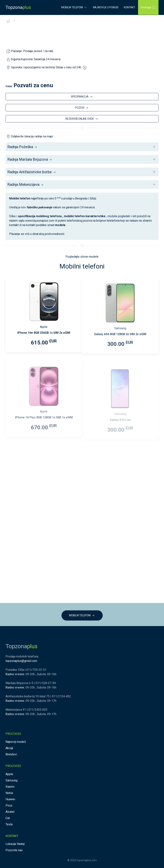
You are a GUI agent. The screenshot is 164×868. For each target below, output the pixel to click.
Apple (9, 774)
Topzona (18, 7)
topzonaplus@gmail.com (21, 661)
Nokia (9, 793)
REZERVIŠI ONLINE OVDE (82, 119)
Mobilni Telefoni (74, 7)
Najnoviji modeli (16, 742)
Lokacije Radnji (15, 844)
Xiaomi (10, 787)
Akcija (9, 748)
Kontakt (130, 7)
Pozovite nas (14, 850)
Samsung (12, 780)
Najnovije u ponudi (106, 7)
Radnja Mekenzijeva (26, 184)
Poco (9, 805)
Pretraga (148, 7)
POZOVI (82, 108)
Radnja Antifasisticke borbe (32, 172)
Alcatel (10, 812)
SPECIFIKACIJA (82, 97)
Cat (8, 818)
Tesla (9, 824)
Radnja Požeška (22, 147)
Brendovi (11, 754)
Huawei (10, 799)
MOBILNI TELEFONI (82, 616)
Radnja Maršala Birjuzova (30, 159)
